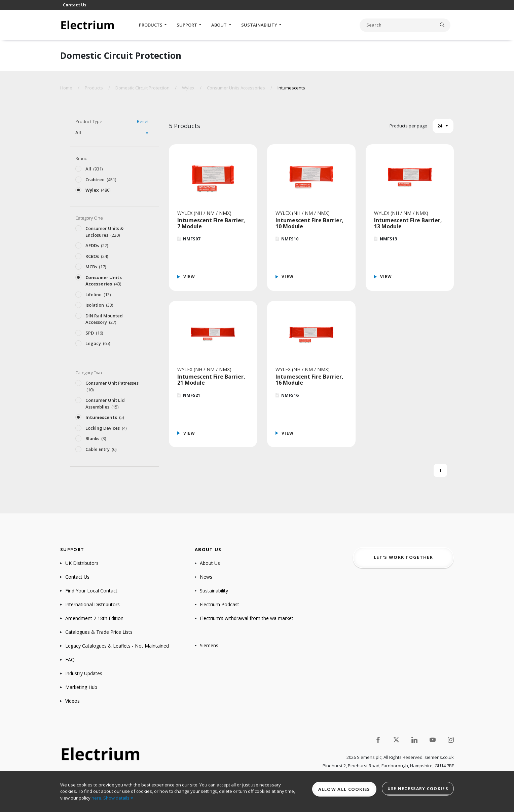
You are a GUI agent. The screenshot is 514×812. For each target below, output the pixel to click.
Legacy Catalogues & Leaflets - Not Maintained (117, 646)
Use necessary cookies (418, 789)
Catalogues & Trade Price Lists (99, 632)
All (78, 132)
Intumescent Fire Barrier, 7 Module (211, 223)
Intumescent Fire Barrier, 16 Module (309, 380)
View (189, 277)
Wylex (188, 88)
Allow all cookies (344, 789)
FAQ (70, 660)
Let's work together (403, 557)
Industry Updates (84, 673)
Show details (118, 798)
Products (151, 25)
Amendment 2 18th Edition (94, 618)
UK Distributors (82, 563)
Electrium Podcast (219, 604)
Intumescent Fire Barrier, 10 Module (309, 223)
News (206, 577)
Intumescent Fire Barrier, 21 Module (211, 380)
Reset (143, 121)
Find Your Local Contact (91, 591)
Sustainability (260, 25)
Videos (72, 701)
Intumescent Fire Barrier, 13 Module (408, 223)
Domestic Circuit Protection (142, 88)
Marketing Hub (81, 687)
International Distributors (93, 604)
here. (97, 798)
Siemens (209, 645)
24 (440, 126)
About (219, 25)
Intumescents (291, 88)
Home (66, 88)
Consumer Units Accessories (236, 88)
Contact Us (75, 5)
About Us (210, 563)
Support (187, 25)
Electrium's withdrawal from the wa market (247, 618)
